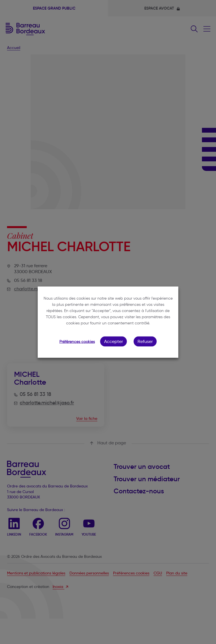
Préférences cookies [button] (77, 341)
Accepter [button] (113, 341)
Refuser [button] (145, 341)
